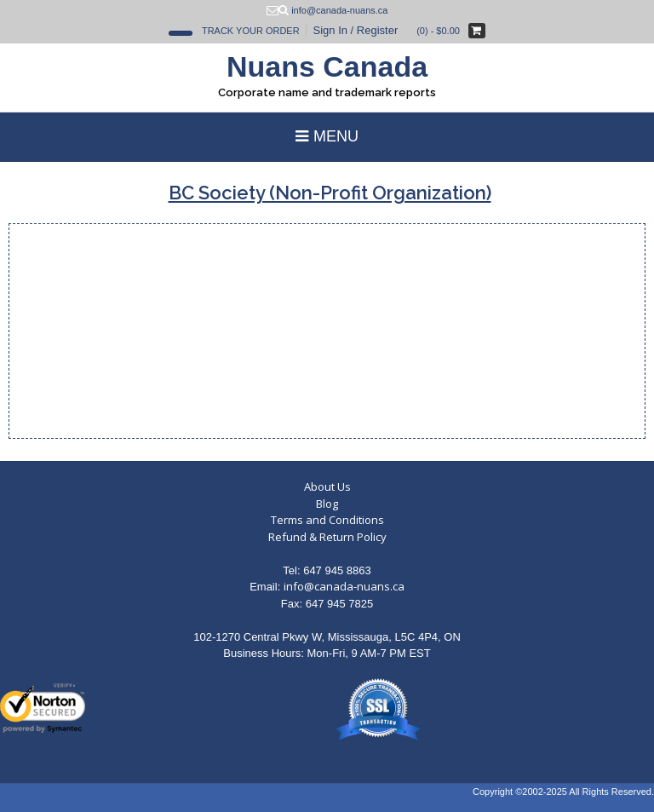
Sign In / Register (356, 30)
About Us (327, 487)
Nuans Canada (327, 66)
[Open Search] (181, 33)
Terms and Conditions (327, 520)
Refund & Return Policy (327, 537)
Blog (327, 504)
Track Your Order (251, 31)
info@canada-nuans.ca (344, 586)
